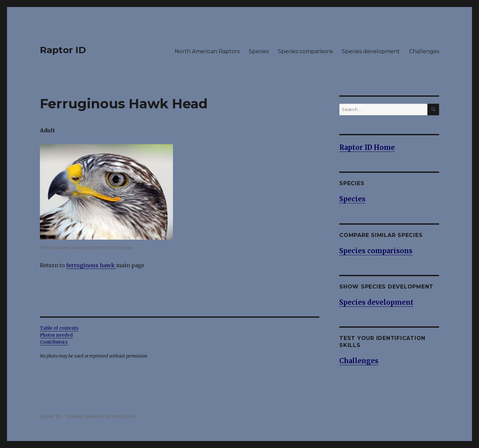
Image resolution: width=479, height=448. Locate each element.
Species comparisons (305, 51)
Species (259, 51)
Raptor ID (63, 50)
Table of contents (59, 328)
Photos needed (56, 335)
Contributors (54, 342)
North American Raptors (207, 51)
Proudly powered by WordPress (101, 417)
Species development (371, 51)
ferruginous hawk (90, 265)
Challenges (424, 51)
